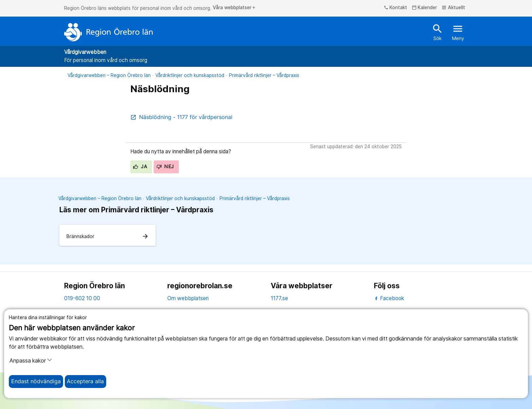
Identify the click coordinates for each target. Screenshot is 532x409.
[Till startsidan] (109, 32)
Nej (165, 167)
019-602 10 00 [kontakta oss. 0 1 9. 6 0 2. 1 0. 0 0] (82, 298)
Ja (140, 167)
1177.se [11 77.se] (279, 298)
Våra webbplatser (234, 8)
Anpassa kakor (31, 361)
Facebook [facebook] (389, 298)
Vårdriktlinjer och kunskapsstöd (190, 75)
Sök (438, 32)
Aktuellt (453, 8)
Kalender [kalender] (425, 8)
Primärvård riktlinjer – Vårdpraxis (264, 75)
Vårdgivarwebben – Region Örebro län (109, 75)
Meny (458, 32)
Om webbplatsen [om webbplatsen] (188, 298)
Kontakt (396, 8)
